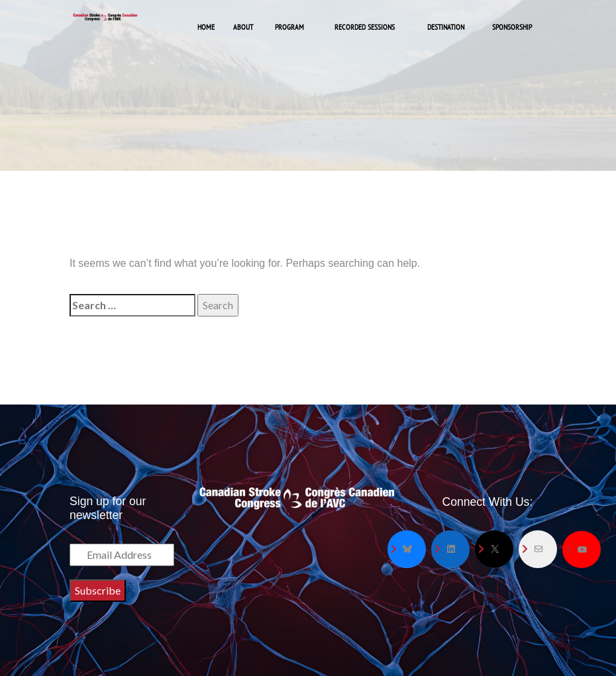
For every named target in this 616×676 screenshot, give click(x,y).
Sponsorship (512, 27)
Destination (446, 27)
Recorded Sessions (365, 27)
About (243, 27)
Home (206, 27)
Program (289, 27)
